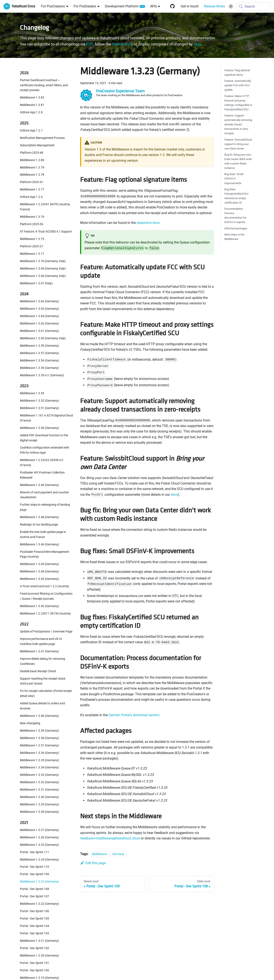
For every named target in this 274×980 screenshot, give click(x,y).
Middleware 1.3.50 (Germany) (39, 428)
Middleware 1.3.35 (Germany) (39, 760)
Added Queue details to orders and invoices (42, 706)
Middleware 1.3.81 (32, 105)
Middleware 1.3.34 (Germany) (39, 767)
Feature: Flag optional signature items (237, 73)
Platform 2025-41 (32, 182)
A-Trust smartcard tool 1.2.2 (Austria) (45, 586)
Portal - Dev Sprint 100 (34, 970)
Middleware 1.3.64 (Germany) (39, 316)
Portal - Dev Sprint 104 (34, 926)
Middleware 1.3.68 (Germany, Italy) (43, 276)
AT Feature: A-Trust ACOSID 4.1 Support (46, 232)
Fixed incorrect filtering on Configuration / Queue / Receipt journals (46, 596)
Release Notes (214, 6)
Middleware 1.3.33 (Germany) (39, 775)
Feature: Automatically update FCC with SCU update (238, 85)
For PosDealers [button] (85, 6)
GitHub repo (122, 44)
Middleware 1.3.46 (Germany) (39, 544)
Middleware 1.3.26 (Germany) (39, 837)
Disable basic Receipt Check (38, 671)
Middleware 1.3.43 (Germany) (39, 579)
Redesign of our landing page (39, 525)
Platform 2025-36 (32, 224)
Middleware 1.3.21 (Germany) (39, 941)
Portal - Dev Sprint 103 (34, 933)
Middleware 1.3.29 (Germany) (39, 804)
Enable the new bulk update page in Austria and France (43, 534)
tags (197, 44)
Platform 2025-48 (32, 153)
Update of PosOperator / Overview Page (46, 632)
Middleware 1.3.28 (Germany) (39, 812)
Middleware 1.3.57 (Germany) (39, 353)
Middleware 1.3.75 (32, 239)
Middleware (100, 854)
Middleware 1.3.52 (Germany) (39, 401)
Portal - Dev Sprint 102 (34, 948)
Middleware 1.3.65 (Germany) (39, 309)
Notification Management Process (42, 138)
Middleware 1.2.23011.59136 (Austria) (45, 614)
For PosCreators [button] (53, 6)
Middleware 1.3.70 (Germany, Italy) (43, 261)
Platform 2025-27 (32, 246)
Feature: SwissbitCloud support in (238, 144)
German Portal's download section (134, 715)
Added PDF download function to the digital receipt (44, 438)
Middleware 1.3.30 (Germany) (39, 797)
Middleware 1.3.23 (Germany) (39, 882)
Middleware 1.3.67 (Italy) (36, 283)
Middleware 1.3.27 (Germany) (39, 830)
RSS (90, 44)
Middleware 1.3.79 (32, 168)
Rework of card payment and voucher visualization (44, 495)
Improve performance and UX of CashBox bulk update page (41, 641)
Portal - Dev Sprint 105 (34, 919)
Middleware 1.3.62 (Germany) (39, 324)
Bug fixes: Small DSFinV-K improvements (234, 179)
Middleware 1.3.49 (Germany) (39, 485)
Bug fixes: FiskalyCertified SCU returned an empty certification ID (236, 196)
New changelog (30, 723)
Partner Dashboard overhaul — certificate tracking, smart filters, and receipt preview (44, 85)
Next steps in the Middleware (234, 237)
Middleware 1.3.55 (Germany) (39, 368)
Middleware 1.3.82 (32, 98)
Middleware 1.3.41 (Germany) (39, 651)
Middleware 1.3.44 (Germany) (39, 571)
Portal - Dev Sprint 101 (34, 963)
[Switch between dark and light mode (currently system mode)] (231, 6)
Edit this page (93, 863)
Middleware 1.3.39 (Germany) (39, 731)
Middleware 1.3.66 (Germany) (39, 301)
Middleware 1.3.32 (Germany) (39, 782)
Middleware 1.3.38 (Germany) (39, 738)
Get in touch (190, 6)
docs (174, 495)
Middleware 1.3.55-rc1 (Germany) (42, 375)
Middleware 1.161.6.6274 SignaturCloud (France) (46, 418)
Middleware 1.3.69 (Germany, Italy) (43, 269)
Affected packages (236, 228)
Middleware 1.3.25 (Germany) (39, 845)
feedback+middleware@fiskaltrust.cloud (110, 838)
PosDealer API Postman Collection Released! (42, 475)
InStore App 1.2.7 (31, 131)
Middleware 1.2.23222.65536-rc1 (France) (42, 463)
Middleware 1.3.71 (32, 254)
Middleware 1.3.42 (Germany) (39, 606)
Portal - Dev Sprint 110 (34, 867)
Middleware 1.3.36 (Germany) (39, 753)
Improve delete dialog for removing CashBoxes (42, 661)
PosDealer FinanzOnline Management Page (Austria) (45, 554)
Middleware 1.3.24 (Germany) (39, 860)
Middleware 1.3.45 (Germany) (39, 564)
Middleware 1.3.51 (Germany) (39, 408)
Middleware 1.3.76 (32, 217)
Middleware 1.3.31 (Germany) (39, 790)
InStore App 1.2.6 (31, 197)
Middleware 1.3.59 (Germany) (39, 346)
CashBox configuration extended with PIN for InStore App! (45, 450)
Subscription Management (37, 145)
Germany (118, 854)
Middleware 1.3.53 (32, 393)
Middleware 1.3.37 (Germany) (39, 745)
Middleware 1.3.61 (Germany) (39, 331)
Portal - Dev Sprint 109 (34, 874)
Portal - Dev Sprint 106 (34, 911)
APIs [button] (153, 6)
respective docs (148, 223)
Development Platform (122, 6)
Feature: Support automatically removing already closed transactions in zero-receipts (238, 124)
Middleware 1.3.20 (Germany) (39, 956)
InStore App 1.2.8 (31, 112)
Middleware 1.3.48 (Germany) (39, 517)
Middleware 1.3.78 (32, 175)
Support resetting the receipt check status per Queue (43, 681)
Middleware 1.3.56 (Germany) (39, 361)
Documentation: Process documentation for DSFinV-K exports (235, 215)
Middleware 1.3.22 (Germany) (39, 904)
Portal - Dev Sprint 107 (34, 896)
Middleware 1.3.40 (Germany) (39, 716)
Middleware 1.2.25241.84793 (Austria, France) (45, 207)
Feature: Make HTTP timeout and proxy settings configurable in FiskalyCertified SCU (238, 103)
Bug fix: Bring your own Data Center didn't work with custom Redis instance (238, 161)
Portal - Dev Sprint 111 (34, 852)
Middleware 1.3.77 (32, 190)
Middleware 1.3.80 (32, 160)
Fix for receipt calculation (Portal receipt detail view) (46, 693)
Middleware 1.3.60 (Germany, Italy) (43, 338)
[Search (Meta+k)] (254, 6)
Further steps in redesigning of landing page (45, 507)
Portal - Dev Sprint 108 (34, 889)
